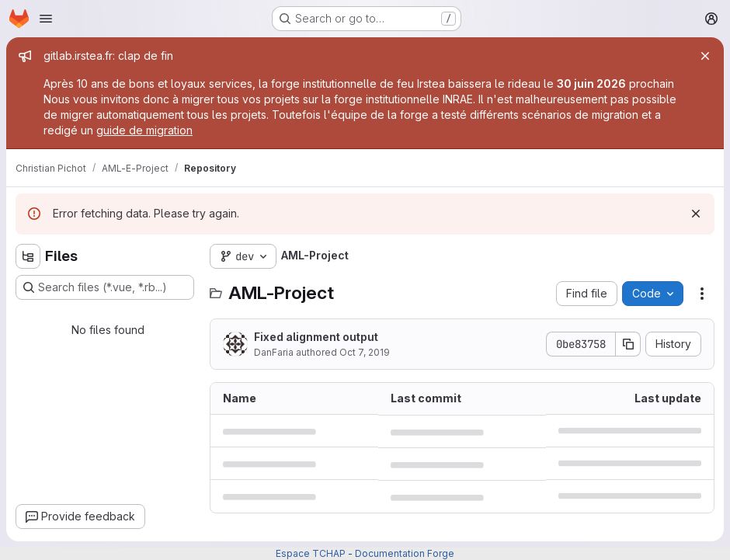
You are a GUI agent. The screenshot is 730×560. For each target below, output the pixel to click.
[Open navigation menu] (46, 19)
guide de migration (144, 130)
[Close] (705, 56)
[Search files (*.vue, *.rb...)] (105, 287)
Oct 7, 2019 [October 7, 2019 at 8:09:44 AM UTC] (365, 352)
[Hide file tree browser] (28, 256)
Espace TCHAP (311, 553)
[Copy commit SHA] (628, 344)
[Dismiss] (696, 214)
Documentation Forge (405, 553)
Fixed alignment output (316, 337)
